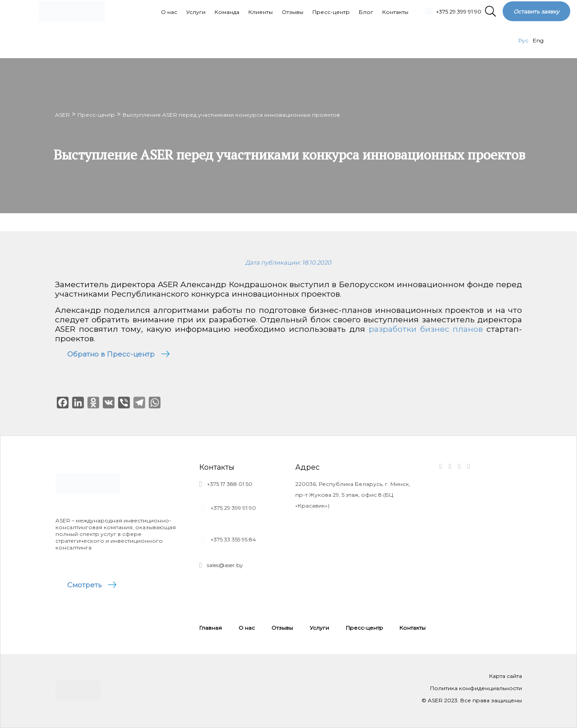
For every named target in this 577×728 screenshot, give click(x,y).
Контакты (412, 628)
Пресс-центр (364, 628)
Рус (523, 40)
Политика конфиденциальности (476, 688)
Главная (211, 628)
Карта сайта (506, 676)
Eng (538, 40)
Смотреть (85, 585)
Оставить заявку (536, 11)
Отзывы (282, 628)
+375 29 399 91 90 (459, 11)
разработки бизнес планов (426, 329)
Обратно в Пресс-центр (111, 354)
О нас (247, 628)
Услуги (319, 628)
